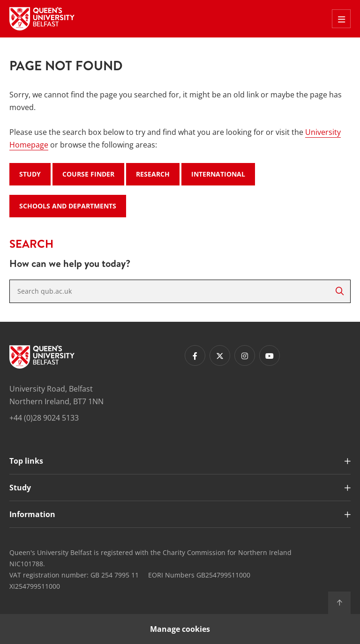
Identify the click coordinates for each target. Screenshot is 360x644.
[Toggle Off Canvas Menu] (341, 19)
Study (30, 174)
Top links (26, 461)
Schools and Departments (68, 206)
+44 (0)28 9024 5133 (44, 418)
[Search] (340, 291)
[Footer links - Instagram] (245, 355)
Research (153, 174)
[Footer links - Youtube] (270, 355)
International (218, 174)
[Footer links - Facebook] (195, 355)
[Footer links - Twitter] (220, 355)
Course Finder (88, 174)
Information (32, 514)
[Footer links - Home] (42, 357)
